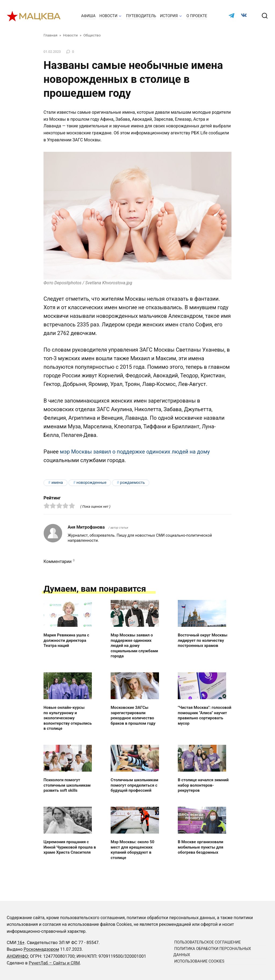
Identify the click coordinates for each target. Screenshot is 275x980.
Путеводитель (141, 16)
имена (57, 483)
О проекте (197, 16)
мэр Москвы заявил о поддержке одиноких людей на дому (135, 452)
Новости (108, 16)
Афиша (88, 16)
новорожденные (92, 483)
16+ (21, 943)
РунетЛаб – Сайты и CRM (54, 963)
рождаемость (132, 483)
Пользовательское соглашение (208, 942)
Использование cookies (199, 961)
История (169, 16)
